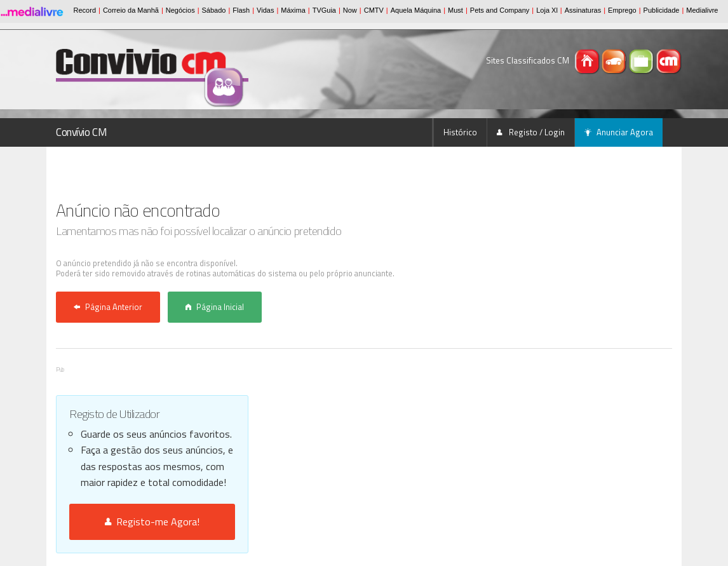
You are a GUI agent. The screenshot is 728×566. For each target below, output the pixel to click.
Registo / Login (531, 132)
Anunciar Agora (619, 132)
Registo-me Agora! (152, 522)
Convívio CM (81, 132)
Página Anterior (108, 307)
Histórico (460, 132)
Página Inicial (215, 307)
